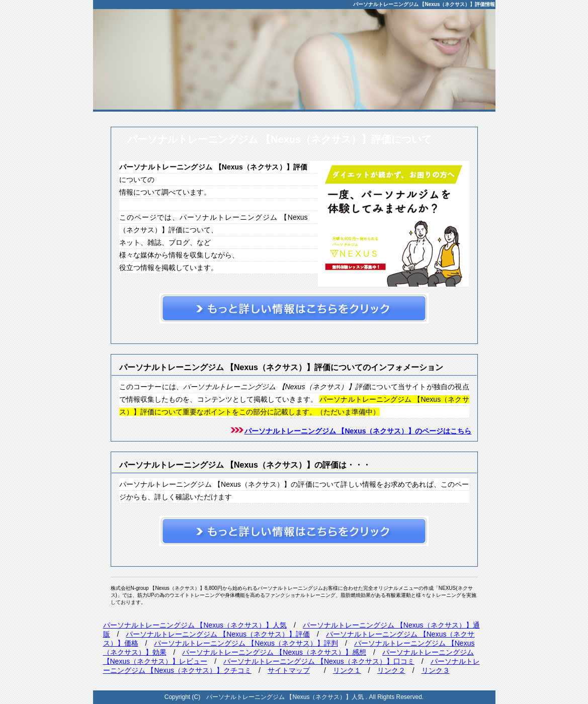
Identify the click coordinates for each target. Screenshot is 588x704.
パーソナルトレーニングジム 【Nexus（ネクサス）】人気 (195, 625)
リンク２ (391, 670)
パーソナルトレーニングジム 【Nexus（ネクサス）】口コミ (319, 661)
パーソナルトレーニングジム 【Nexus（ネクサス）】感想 (274, 652)
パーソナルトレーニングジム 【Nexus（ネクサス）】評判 (246, 643)
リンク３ (436, 670)
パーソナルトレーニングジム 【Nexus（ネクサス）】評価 (218, 634)
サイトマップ (289, 670)
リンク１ (347, 670)
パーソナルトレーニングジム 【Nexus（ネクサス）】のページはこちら (358, 431)
